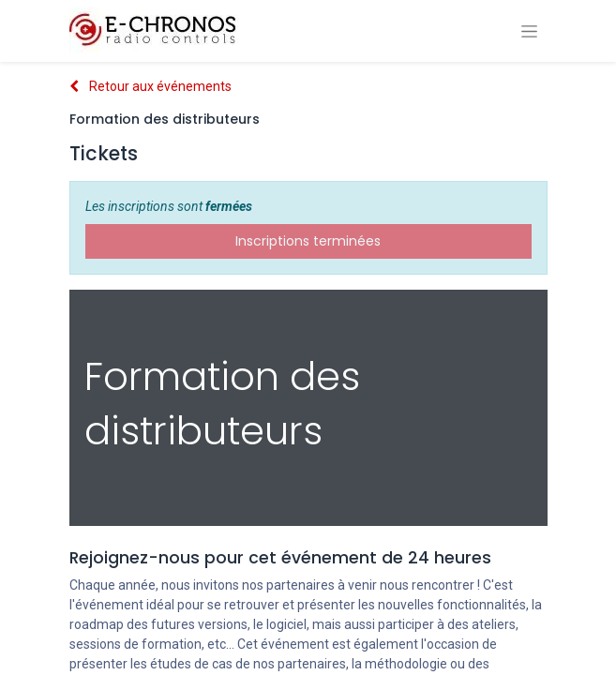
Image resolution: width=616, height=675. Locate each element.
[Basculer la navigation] (529, 31)
